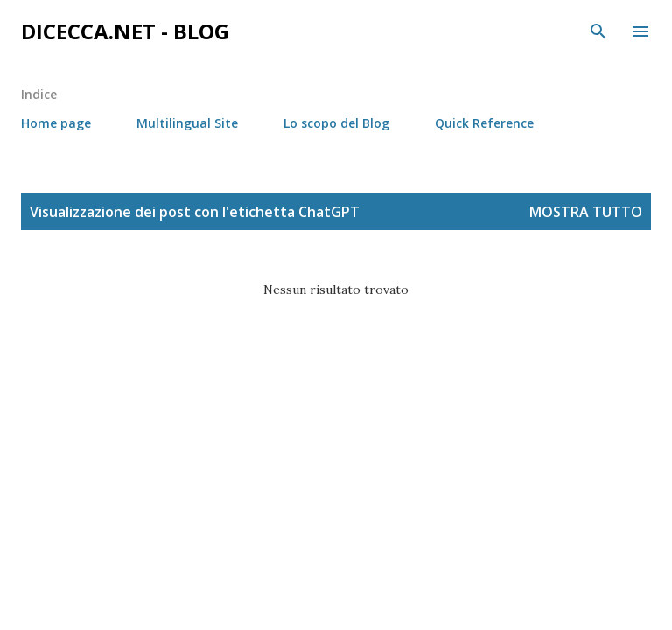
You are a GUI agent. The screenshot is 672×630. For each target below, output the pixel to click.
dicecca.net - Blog (125, 31)
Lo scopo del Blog (336, 123)
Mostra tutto (586, 212)
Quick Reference (484, 123)
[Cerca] (598, 31)
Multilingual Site (187, 123)
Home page (56, 123)
